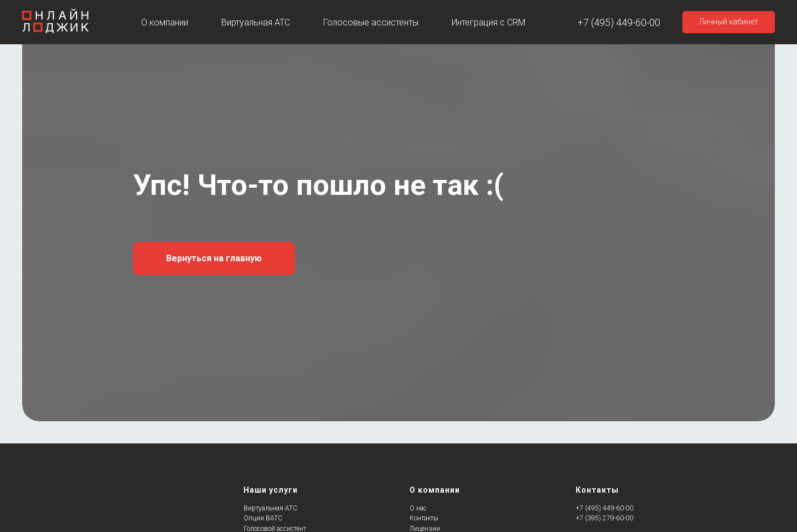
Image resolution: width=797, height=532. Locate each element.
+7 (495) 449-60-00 (619, 22)
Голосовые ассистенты (371, 22)
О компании (165, 22)
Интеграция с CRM (488, 22)
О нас (418, 508)
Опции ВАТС (263, 518)
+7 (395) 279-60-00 (604, 518)
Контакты (424, 518)
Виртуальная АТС (256, 22)
